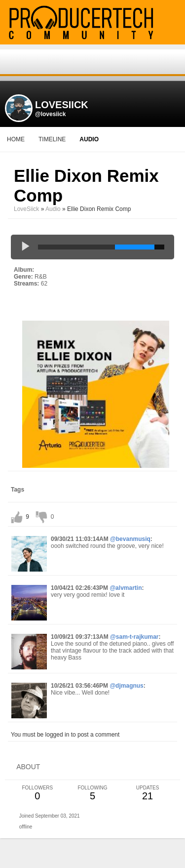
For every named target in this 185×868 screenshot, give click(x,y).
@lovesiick (50, 114)
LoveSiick (26, 209)
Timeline (52, 139)
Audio (53, 209)
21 (148, 793)
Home (16, 139)
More (125, 139)
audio (89, 139)
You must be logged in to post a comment (65, 735)
